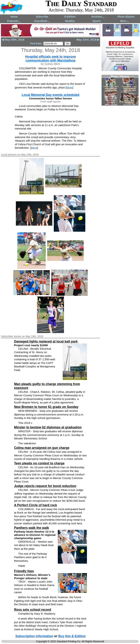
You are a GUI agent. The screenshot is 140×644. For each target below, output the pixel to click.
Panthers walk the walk (32, 528)
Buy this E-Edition (72, 636)
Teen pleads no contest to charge (39, 463)
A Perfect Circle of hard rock (36, 505)
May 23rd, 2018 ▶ (88, 40)
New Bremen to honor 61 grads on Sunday (46, 407)
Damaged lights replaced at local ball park (46, 341)
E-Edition (70, 17)
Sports (97, 21)
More (125, 21)
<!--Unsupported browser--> (120, 90)
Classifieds (42, 21)
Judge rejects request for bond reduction (45, 486)
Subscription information (34, 636)
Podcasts (14, 21)
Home (14, 17)
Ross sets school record (33, 610)
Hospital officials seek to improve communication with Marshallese (50, 59)
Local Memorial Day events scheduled (50, 95)
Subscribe (42, 17)
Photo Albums (126, 17)
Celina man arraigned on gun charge (42, 448)
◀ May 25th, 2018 (13, 40)
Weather (70, 21)
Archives (98, 17)
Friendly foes (24, 571)
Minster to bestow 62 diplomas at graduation (48, 427)
